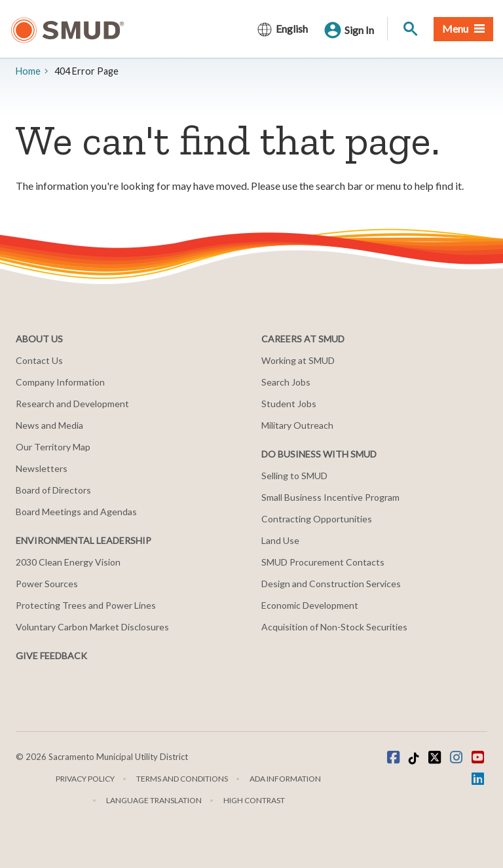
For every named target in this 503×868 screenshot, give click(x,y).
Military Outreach (297, 425)
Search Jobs (286, 382)
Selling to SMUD (294, 476)
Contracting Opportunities (317, 519)
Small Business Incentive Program (330, 497)
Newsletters (42, 468)
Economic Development (310, 605)
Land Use (280, 540)
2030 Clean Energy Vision (68, 562)
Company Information (60, 382)
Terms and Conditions (182, 779)
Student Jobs (289, 404)
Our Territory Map (53, 447)
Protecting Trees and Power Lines (86, 605)
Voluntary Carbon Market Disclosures (92, 627)
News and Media (49, 425)
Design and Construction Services (331, 584)
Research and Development (72, 404)
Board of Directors (53, 490)
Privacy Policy (85, 779)
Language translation (154, 800)
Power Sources (47, 584)
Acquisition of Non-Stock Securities (334, 627)
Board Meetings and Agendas (76, 512)
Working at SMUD (298, 360)
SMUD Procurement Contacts (323, 562)
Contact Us (39, 360)
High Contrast (254, 800)
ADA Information (285, 779)
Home (28, 71)
